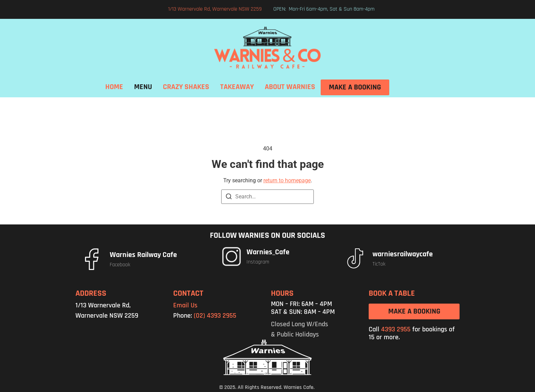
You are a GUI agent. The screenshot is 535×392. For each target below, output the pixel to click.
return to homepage (287, 180)
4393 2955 (396, 329)
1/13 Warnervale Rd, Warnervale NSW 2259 (215, 9)
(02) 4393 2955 (215, 316)
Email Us (185, 305)
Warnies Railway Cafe (143, 255)
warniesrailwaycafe (403, 254)
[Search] (229, 198)
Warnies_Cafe (268, 252)
